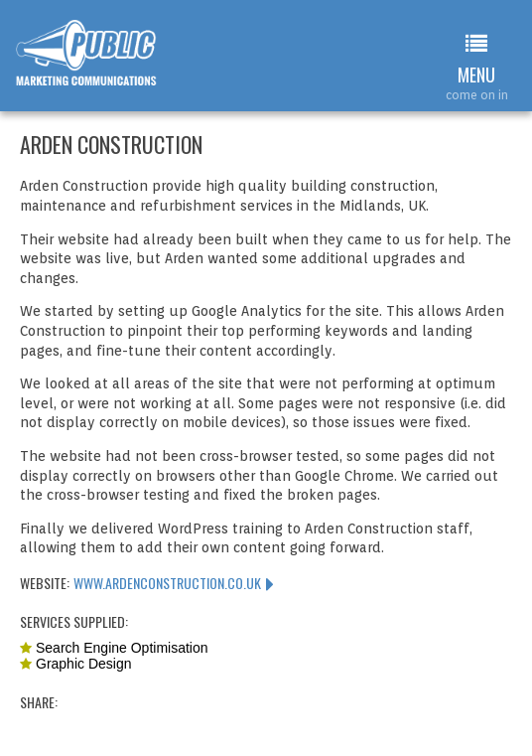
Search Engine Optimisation (122, 648)
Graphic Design (84, 664)
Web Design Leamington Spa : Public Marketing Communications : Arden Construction (98, 63)
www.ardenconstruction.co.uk (167, 583)
